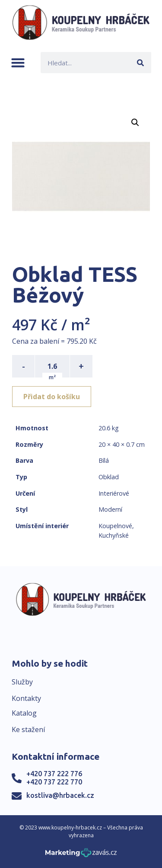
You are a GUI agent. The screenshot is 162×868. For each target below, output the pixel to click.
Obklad (109, 477)
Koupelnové (115, 526)
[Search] (141, 63)
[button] (18, 63)
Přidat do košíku (52, 397)
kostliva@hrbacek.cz (60, 795)
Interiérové (114, 493)
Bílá (104, 460)
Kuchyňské (114, 535)
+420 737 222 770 (54, 782)
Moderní (110, 509)
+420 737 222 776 (54, 774)
